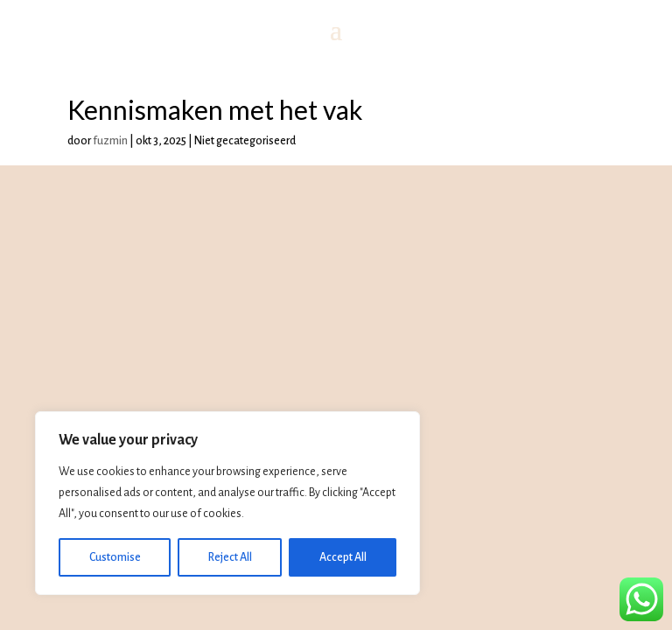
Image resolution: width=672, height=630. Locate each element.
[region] (227, 503)
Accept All (343, 557)
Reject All (230, 557)
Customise (115, 557)
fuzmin (110, 141)
